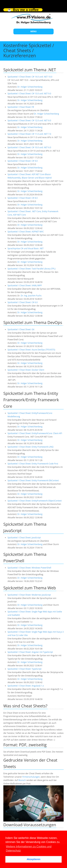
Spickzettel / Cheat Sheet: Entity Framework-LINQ (30, 447)
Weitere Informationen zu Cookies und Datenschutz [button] (29, 849)
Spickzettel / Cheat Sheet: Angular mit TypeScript (30, 652)
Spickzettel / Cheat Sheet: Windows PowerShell (29, 568)
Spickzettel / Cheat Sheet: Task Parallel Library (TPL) (31, 269)
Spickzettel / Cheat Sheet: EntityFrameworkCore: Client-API (35, 433)
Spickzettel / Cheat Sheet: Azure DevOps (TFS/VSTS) (31, 350)
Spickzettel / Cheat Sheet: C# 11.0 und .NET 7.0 (29, 134)
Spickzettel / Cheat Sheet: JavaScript (24, 538)
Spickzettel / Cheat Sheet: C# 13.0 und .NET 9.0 (29, 94)
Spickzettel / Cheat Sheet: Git (21, 329)
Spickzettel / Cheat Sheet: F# (21, 107)
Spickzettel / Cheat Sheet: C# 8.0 (23, 198)
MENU (34, 31)
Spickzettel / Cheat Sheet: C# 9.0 (23, 161)
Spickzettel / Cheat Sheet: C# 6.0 (23, 302)
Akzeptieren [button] (33, 859)
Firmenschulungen (31, 777)
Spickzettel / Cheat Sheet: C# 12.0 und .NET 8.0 (29, 120)
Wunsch (22, 780)
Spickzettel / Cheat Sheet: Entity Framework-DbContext (33, 480)
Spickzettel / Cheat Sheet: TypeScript (25, 669)
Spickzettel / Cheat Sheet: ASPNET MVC (26, 232)
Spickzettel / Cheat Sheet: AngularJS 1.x (26, 686)
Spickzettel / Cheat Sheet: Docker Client (26, 370)
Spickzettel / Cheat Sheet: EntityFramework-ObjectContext (35, 501)
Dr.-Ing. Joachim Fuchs (31, 296)
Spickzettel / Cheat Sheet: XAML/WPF (25, 285)
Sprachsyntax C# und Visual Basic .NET (26, 248)
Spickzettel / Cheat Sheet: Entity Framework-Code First (33, 464)
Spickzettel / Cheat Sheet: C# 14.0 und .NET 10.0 (30, 77)
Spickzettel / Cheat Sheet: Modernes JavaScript (29, 595)
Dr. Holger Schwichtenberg (30, 87)
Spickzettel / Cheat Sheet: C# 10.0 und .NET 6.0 (29, 147)
